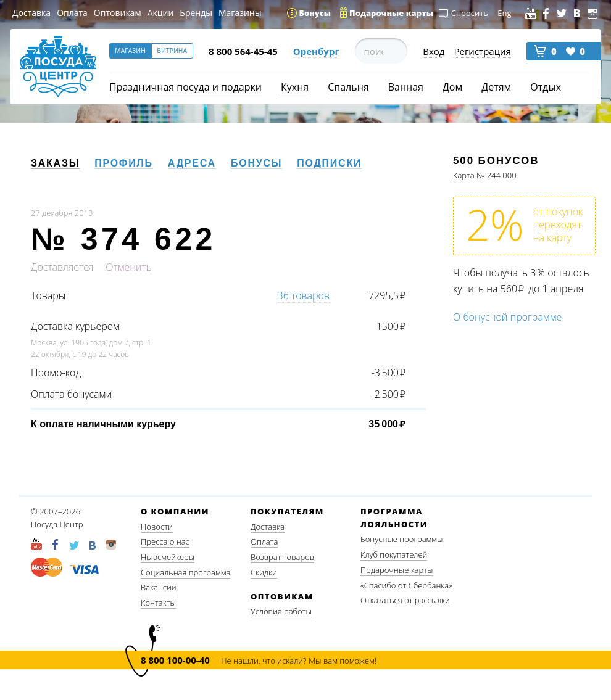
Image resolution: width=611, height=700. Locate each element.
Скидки (264, 572)
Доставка (31, 13)
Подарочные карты (397, 570)
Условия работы (281, 611)
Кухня (295, 87)
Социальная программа (185, 572)
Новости (157, 527)
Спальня (348, 87)
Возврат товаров (282, 557)
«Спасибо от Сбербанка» (406, 585)
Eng (504, 13)
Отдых (546, 87)
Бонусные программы (402, 539)
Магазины (240, 13)
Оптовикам (118, 13)
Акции (161, 13)
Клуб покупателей (394, 554)
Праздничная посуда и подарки (185, 87)
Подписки (329, 163)
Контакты (158, 603)
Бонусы (256, 163)
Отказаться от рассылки (405, 600)
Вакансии (159, 587)
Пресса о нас (165, 541)
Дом (452, 87)
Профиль (124, 163)
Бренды (196, 13)
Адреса (192, 163)
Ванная (406, 87)
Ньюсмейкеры (168, 557)
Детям (496, 87)
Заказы (55, 163)
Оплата (72, 13)
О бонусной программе (507, 317)
